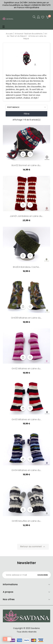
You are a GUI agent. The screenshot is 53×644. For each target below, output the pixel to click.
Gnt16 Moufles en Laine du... (27, 521)
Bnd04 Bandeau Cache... (27, 267)
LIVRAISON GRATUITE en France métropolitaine (32, 6)
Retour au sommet (33, 547)
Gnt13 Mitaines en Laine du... (27, 420)
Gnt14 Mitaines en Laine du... (26, 470)
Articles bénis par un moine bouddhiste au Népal (26, 4)
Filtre (27, 114)
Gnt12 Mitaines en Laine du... (27, 369)
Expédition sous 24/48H (16, 3)
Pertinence (26, 107)
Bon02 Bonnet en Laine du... (26, 166)
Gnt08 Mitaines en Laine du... (26, 318)
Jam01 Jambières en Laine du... (26, 216)
